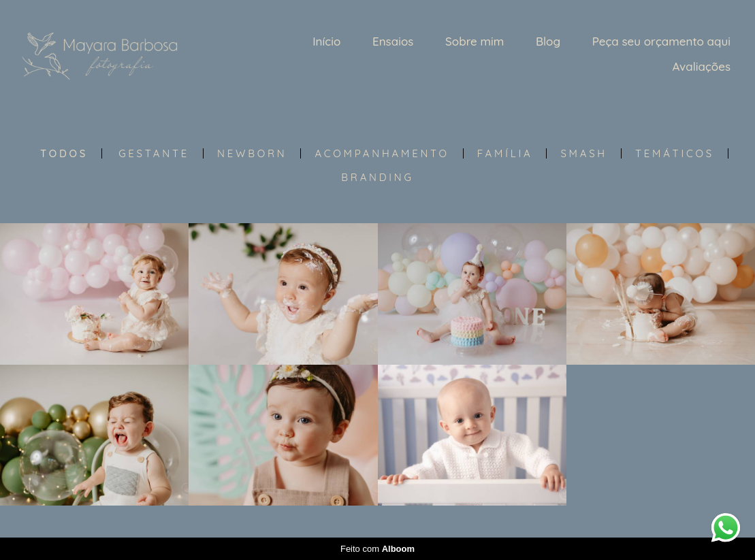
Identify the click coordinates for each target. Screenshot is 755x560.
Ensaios (393, 41)
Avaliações (702, 66)
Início (326, 41)
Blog (548, 41)
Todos (64, 153)
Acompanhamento (382, 153)
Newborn (252, 153)
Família (505, 153)
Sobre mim (475, 41)
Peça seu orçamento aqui (661, 41)
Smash (584, 153)
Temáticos (675, 153)
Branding (377, 177)
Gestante (154, 153)
